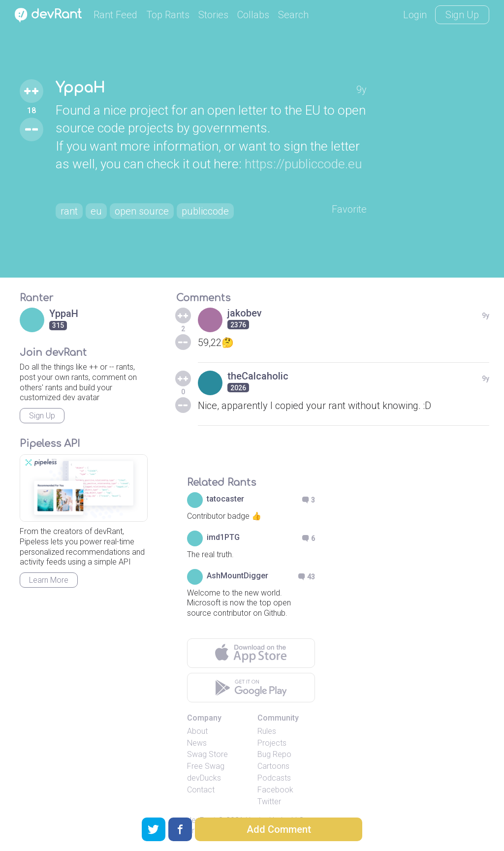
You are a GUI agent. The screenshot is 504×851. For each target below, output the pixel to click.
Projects (272, 743)
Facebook (275, 790)
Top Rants (168, 15)
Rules (267, 731)
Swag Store (207, 754)
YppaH (80, 88)
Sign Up (462, 15)
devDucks (204, 778)
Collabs (253, 15)
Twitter (269, 802)
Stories (213, 15)
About (197, 731)
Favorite (349, 209)
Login (415, 15)
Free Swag (206, 766)
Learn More (49, 580)
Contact (201, 790)
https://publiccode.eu (303, 164)
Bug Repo (274, 754)
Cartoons (273, 766)
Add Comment (279, 829)
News (197, 743)
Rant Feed (115, 15)
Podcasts (274, 778)
